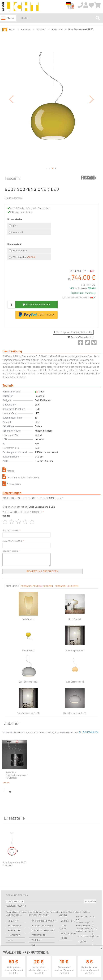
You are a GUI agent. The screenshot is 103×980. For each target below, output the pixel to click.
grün (15, 225)
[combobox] (58, 18)
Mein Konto (63, 927)
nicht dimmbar (20, 250)
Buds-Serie (57, 29)
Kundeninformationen (43, 930)
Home (12, 29)
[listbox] (29, 229)
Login (64, 938)
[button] (11, 99)
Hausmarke (14, 935)
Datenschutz (39, 935)
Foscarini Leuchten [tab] (67, 586)
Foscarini (41, 29)
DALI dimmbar (24, 257)
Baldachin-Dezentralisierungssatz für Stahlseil (17, 775)
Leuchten (13, 921)
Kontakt (83, 942)
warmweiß (18, 232)
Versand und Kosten (42, 926)
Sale (11, 940)
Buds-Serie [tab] (12, 586)
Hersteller (26, 29)
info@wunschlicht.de (90, 936)
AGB (34, 945)
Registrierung (67, 933)
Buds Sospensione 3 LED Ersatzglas (14, 864)
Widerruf (37, 940)
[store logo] (20, 7)
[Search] (98, 18)
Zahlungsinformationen (43, 921)
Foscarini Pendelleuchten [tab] (37, 586)
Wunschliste (67, 921)
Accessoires (15, 926)
